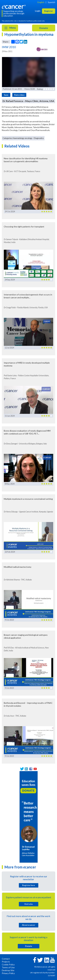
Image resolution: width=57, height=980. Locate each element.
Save (6, 95)
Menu (10, 28)
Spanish (51, 2)
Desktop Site (8, 970)
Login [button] (38, 11)
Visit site (28, 904)
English (41, 2)
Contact (6, 959)
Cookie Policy (8, 964)
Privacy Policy (8, 973)
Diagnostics (39, 138)
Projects (6, 962)
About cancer (28, 925)
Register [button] (49, 11)
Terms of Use (8, 967)
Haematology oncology (23, 138)
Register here (29, 885)
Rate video (19, 95)
